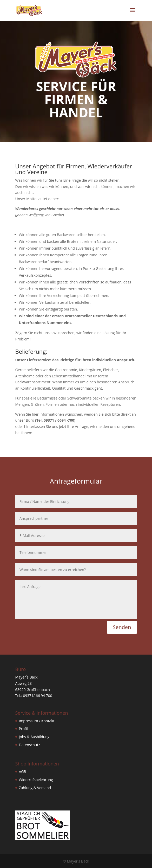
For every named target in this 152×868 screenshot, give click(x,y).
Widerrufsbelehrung (36, 780)
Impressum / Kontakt (37, 721)
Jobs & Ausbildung (34, 737)
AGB (23, 772)
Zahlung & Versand (35, 788)
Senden (122, 627)
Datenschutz (29, 745)
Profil (23, 729)
